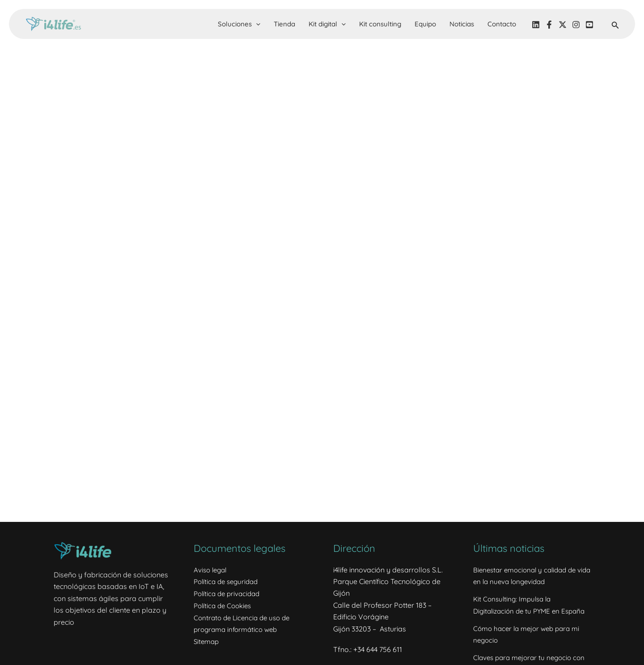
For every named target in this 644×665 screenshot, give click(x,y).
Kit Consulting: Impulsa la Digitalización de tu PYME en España (519, 610)
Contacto (502, 24)
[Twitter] (563, 25)
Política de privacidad (229, 593)
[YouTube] (589, 25)
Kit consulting (380, 24)
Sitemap (207, 640)
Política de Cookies (225, 605)
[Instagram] (576, 25)
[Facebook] (549, 25)
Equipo (425, 24)
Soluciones (239, 24)
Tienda (284, 24)
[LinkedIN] (536, 25)
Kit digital (327, 24)
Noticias (462, 24)
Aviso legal (212, 570)
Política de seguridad (228, 581)
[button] (256, 24)
